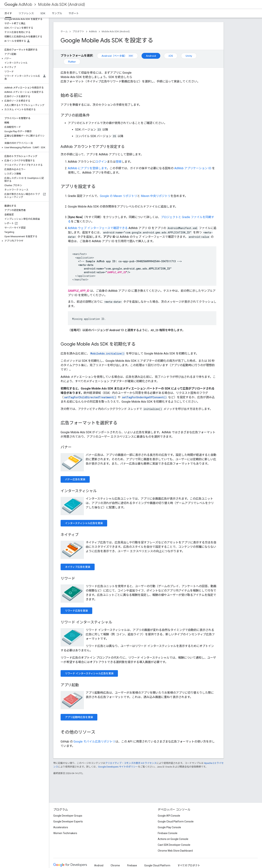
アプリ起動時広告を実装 (79, 717)
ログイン (101, 162)
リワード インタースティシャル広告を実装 (89, 673)
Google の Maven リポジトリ (119, 196)
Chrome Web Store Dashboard (175, 851)
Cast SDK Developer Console (174, 845)
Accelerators (61, 827)
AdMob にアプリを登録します (87, 168)
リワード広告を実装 (76, 611)
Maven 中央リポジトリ (156, 196)
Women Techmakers (65, 833)
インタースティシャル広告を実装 (84, 523)
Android (151, 56)
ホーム (64, 31)
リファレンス (26, 13)
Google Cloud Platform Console (176, 821)
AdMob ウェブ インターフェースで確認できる (98, 228)
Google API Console (169, 816)
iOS (171, 56)
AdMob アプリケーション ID (193, 168)
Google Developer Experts (68, 821)
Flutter (72, 62)
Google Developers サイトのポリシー (118, 767)
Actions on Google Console (173, 839)
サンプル (57, 13)
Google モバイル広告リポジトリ (94, 742)
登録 (119, 162)
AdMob (18, 4)
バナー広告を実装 (75, 479)
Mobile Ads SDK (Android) (61, 4)
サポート (74, 13)
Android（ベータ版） (117, 56)
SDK (43, 13)
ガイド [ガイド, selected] (8, 13)
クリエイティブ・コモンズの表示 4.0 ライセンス (131, 763)
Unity (189, 56)
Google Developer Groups (68, 816)
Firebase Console (168, 833)
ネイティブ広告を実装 (78, 567)
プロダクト (78, 31)
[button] (24, 59)
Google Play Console (169, 827)
